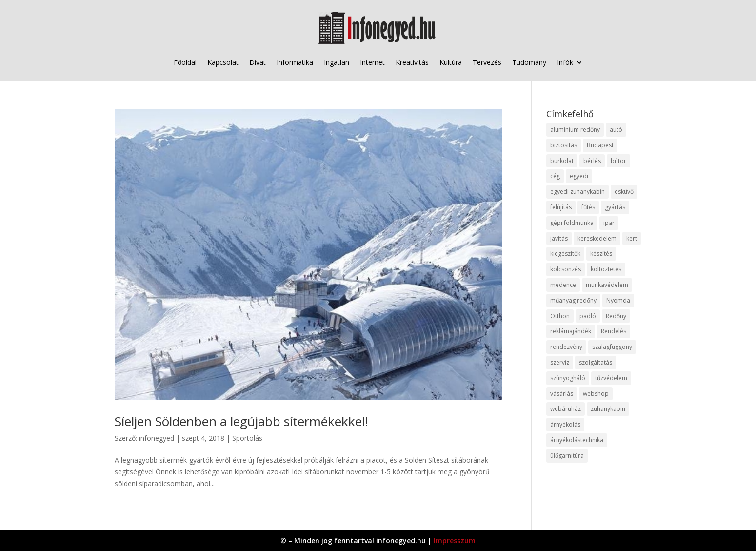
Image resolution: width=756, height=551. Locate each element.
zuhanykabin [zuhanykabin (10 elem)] (608, 409)
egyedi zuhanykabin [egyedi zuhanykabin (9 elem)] (577, 192)
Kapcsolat (223, 62)
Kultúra (451, 62)
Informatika (295, 62)
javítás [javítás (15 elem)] (559, 238)
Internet (372, 62)
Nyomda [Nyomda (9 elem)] (618, 300)
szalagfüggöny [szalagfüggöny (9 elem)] (612, 347)
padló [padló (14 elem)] (588, 316)
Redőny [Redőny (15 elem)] (616, 316)
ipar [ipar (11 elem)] (609, 223)
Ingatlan (337, 62)
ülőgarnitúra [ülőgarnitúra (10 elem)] (567, 456)
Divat (258, 62)
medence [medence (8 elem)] (563, 285)
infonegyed (157, 438)
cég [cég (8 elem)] (555, 176)
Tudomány (529, 62)
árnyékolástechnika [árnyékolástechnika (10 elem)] (577, 440)
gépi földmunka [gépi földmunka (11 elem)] (572, 223)
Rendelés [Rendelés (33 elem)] (614, 331)
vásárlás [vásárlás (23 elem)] (562, 394)
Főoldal (185, 62)
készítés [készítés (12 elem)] (601, 254)
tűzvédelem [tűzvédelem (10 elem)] (611, 378)
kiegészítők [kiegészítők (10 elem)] (565, 254)
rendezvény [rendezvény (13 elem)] (566, 347)
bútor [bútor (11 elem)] (618, 161)
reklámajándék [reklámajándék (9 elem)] (571, 331)
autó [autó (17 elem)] (616, 130)
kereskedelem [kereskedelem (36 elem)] (597, 238)
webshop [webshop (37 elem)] (596, 394)
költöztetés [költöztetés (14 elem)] (606, 269)
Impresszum (455, 541)
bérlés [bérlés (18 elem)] (592, 161)
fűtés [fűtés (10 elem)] (588, 207)
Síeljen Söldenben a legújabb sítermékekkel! (241, 421)
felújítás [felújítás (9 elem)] (561, 207)
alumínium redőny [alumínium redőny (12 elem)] (575, 130)
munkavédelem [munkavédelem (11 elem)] (607, 285)
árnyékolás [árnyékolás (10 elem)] (565, 424)
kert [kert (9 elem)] (632, 238)
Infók (565, 62)
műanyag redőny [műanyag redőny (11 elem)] (573, 300)
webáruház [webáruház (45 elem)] (566, 409)
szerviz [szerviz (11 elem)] (560, 362)
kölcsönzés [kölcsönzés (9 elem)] (566, 269)
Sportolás (247, 438)
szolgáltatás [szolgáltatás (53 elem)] (596, 362)
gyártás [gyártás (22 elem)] (615, 207)
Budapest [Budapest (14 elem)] (600, 145)
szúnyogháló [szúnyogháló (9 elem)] (568, 378)
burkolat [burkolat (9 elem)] (562, 161)
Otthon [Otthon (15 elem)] (560, 316)
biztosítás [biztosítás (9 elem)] (564, 145)
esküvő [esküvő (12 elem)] (624, 192)
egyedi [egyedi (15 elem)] (579, 176)
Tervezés (487, 62)
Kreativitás (412, 62)
